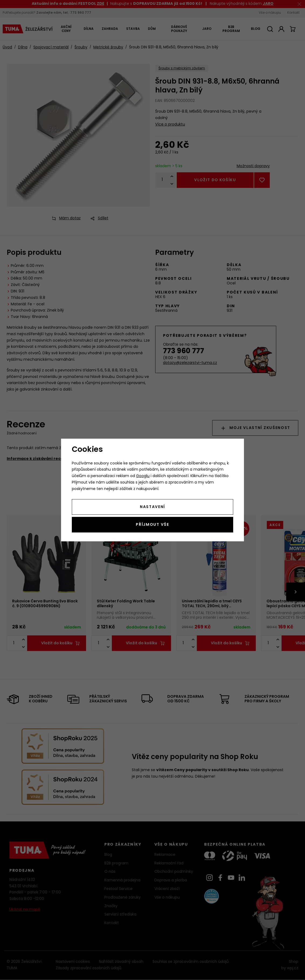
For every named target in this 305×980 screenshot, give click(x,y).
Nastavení (152, 507)
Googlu (143, 476)
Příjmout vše (152, 525)
